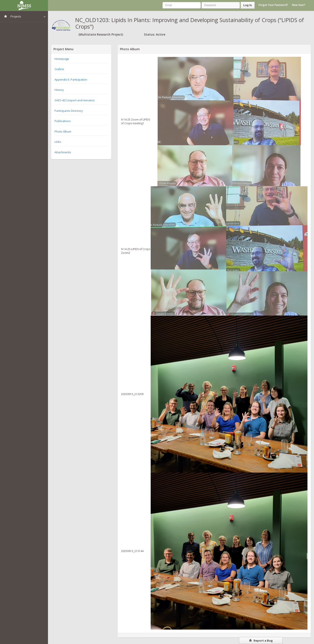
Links (58, 142)
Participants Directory (69, 111)
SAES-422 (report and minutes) (74, 100)
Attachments (63, 152)
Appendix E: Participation (71, 79)
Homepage (62, 59)
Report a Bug (261, 641)
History (59, 90)
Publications (63, 121)
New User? (299, 5)
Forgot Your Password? (273, 5)
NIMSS (24, 5)
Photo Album (63, 131)
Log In (248, 5)
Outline (59, 69)
